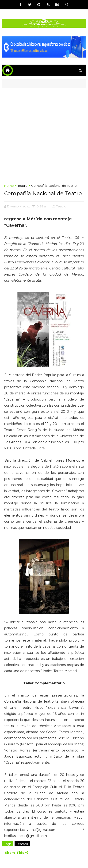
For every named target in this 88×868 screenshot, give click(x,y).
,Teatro (61, 206)
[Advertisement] (44, 134)
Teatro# (22, 844)
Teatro (23, 186)
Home (9, 186)
